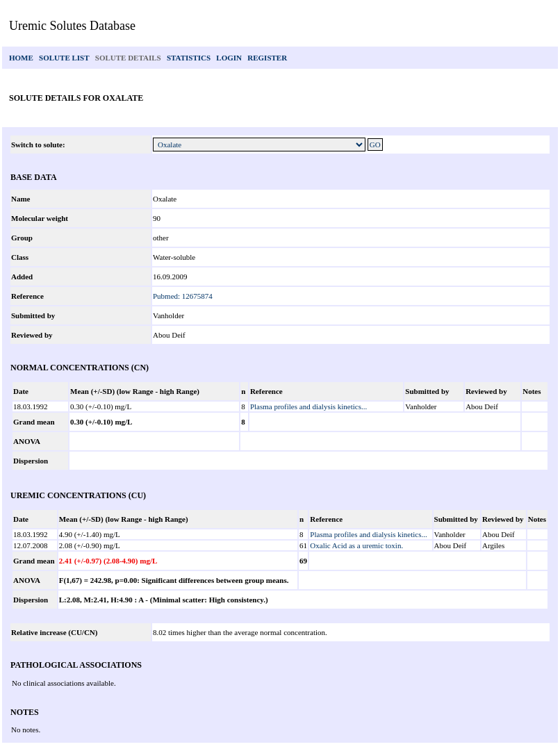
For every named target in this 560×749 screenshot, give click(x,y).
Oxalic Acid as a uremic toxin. (356, 545)
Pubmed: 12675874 (183, 296)
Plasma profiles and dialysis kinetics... (308, 406)
